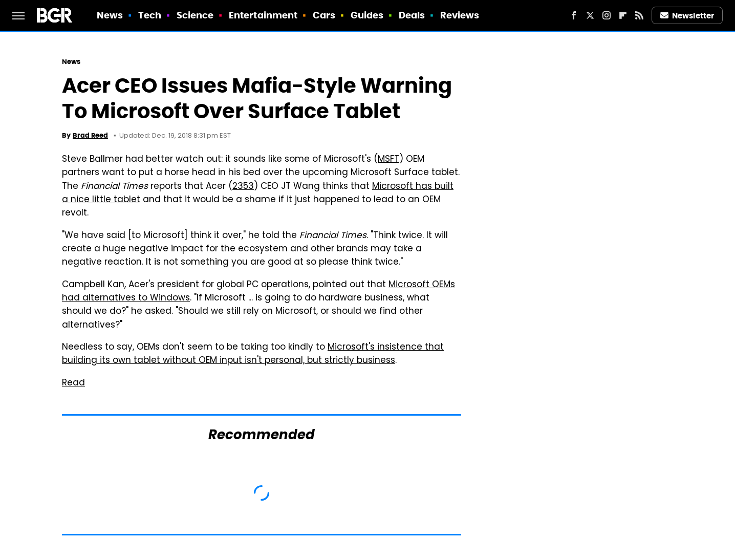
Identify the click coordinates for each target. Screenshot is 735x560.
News (110, 15)
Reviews (460, 15)
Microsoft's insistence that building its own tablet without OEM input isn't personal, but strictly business (253, 354)
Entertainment (263, 15)
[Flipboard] (623, 15)
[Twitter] (590, 15)
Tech (150, 15)
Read (73, 383)
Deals (412, 15)
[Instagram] (607, 15)
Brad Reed (90, 135)
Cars (324, 15)
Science (195, 15)
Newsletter (687, 16)
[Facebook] (574, 15)
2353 (243, 187)
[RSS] (639, 15)
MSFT (388, 160)
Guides (367, 15)
